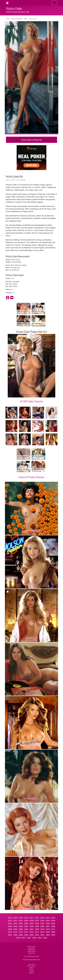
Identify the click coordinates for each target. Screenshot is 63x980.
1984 (15, 929)
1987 (48, 926)
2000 (26, 924)
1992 (21, 926)
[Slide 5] (30, 395)
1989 (37, 926)
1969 (48, 932)
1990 (32, 926)
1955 (34, 938)
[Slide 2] (19, 395)
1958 (18, 938)
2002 (15, 924)
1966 (15, 935)
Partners (32, 971)
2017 (32, 918)
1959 (53, 935)
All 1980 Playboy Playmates (32, 401)
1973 (26, 932)
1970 (42, 932)
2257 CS (32, 969)
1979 (42, 929)
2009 (26, 921)
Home (8, 19)
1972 (32, 932)
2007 (37, 921)
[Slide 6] (33, 395)
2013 (53, 918)
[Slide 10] (48, 395)
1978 (48, 929)
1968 (53, 932)
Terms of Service (31, 966)
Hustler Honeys (32, 950)
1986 (53, 926)
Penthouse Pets (32, 951)
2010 (21, 921)
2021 (10, 918)
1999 (32, 924)
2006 (42, 921)
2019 (21, 918)
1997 (42, 924)
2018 (26, 918)
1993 (15, 926)
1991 (26, 926)
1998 (37, 924)
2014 (48, 918)
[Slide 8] (40, 395)
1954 (40, 938)
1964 (26, 935)
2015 (42, 918)
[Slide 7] (37, 395)
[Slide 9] (44, 395)
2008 (32, 921)
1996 (48, 924)
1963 (32, 935)
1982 (26, 929)
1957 (23, 938)
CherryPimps (32, 948)
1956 (29, 938)
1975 (15, 932)
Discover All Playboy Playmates (32, 477)
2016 (37, 918)
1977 (53, 929)
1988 (42, 926)
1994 (10, 926)
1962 (37, 935)
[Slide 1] (15, 395)
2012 (10, 921)
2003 (10, 924)
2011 (15, 921)
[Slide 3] (23, 395)
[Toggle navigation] (54, 3)
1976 (10, 932)
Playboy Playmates (17, 19)
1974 (21, 932)
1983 (21, 929)
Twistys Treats (32, 953)
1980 (25, 19)
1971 (37, 932)
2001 (21, 924)
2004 (53, 921)
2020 (15, 918)
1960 (48, 935)
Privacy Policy (32, 964)
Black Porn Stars (31, 946)
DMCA (32, 968)
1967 (10, 935)
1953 (45, 938)
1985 (10, 929)
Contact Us (31, 973)
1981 (32, 929)
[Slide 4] (26, 395)
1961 (42, 935)
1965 (21, 935)
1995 (53, 924)
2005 (48, 921)
